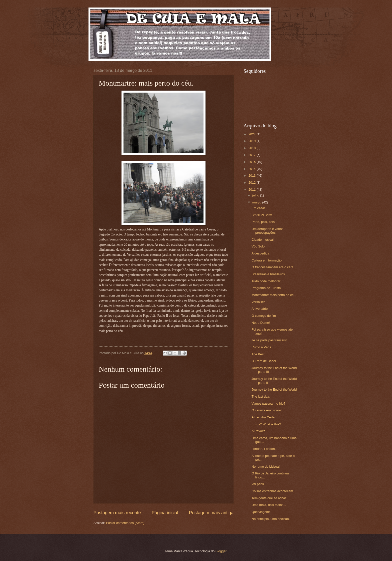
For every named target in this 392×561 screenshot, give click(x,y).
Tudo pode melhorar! (266, 281)
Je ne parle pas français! (269, 340)
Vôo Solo (258, 246)
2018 (252, 148)
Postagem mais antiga (211, 513)
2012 (252, 183)
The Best (258, 354)
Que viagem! (261, 512)
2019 (252, 141)
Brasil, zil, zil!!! (262, 215)
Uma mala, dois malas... (269, 505)
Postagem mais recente (117, 513)
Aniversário (259, 309)
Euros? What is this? (266, 424)
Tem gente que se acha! (269, 498)
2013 (252, 176)
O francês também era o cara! (273, 267)
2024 (252, 134)
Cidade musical (262, 240)
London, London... (264, 449)
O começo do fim (264, 316)
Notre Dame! (261, 323)
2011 (252, 190)
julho (256, 195)
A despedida (260, 253)
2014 (252, 169)
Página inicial (165, 513)
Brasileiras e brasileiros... (269, 274)
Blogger (221, 551)
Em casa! (258, 208)
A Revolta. (259, 431)
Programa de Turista (266, 288)
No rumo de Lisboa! (265, 467)
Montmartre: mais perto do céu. (274, 295)
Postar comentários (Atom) (125, 523)
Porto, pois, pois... (264, 222)
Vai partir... (259, 484)
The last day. (261, 396)
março (257, 202)
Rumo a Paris (261, 347)
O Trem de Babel (264, 361)
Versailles (258, 302)
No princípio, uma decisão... (271, 519)
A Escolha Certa (263, 417)
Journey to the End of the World (274, 389)
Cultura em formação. (267, 260)
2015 (252, 162)
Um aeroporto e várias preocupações (267, 231)
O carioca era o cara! (266, 410)
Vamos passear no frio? (268, 403)
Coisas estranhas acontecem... (274, 491)
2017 (252, 155)
